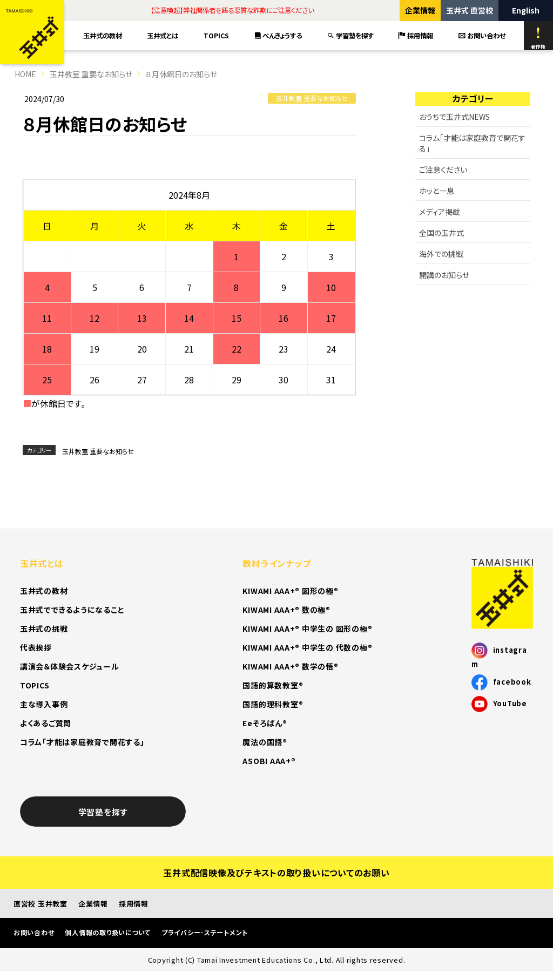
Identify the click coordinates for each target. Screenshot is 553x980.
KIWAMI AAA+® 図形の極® (290, 591)
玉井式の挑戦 (44, 628)
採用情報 (416, 36)
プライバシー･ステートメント (205, 932)
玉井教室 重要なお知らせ (91, 74)
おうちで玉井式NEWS (454, 117)
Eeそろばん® (265, 723)
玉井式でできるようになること (72, 610)
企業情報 (420, 10)
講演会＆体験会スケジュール (70, 666)
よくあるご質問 (46, 723)
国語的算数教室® (273, 685)
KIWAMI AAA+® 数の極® (286, 610)
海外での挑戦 (441, 254)
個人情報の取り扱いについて (108, 932)
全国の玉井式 (441, 233)
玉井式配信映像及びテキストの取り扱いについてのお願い (276, 873)
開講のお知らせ (444, 275)
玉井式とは (163, 36)
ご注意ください (443, 170)
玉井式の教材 (103, 36)
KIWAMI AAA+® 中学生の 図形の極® (307, 628)
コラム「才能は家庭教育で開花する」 (472, 143)
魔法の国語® (265, 742)
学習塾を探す (350, 36)
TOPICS (216, 36)
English (526, 10)
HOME (25, 74)
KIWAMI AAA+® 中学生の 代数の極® (307, 647)
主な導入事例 (44, 704)
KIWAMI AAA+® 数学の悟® (290, 666)
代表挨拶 (36, 647)
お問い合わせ (482, 36)
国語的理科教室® (273, 704)
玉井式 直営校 (470, 10)
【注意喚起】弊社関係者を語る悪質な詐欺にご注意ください (232, 10)
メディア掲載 (440, 212)
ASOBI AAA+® (269, 761)
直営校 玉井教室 (41, 904)
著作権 (538, 39)
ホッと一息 (437, 191)
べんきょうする (278, 36)
